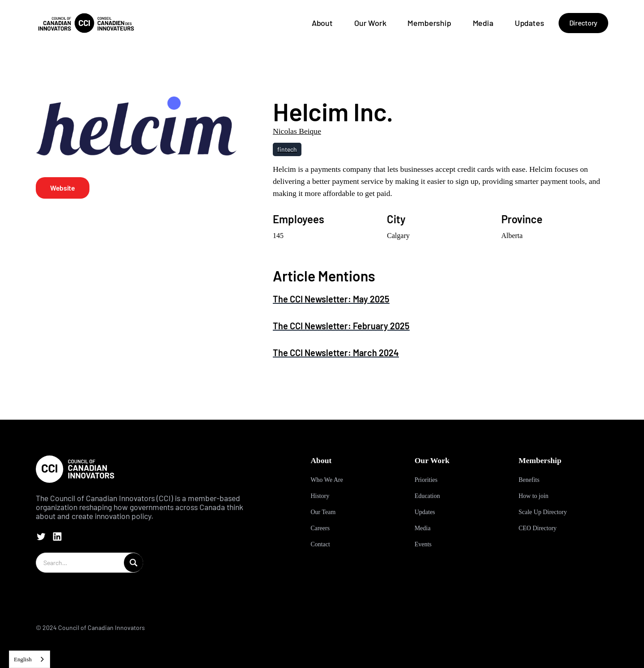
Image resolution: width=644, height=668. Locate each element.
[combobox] (30, 659)
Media (483, 23)
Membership (429, 23)
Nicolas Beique (297, 131)
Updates (530, 23)
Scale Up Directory (542, 512)
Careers (320, 528)
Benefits (529, 480)
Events (423, 544)
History (320, 496)
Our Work (370, 23)
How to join (533, 496)
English (23, 659)
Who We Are (326, 480)
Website (63, 188)
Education (427, 496)
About (322, 23)
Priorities (426, 480)
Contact (320, 544)
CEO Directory (537, 528)
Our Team (323, 512)
